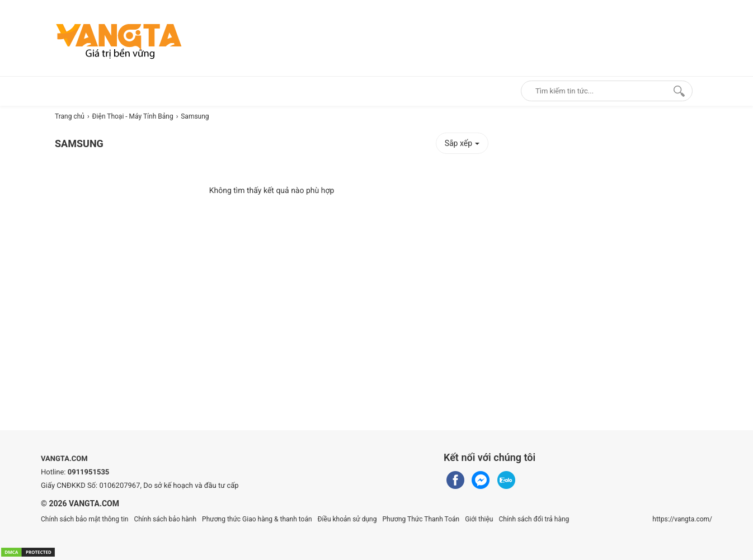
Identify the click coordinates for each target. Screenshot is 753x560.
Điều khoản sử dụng (347, 519)
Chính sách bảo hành (165, 519)
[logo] (119, 41)
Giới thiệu (479, 519)
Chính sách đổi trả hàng (534, 519)
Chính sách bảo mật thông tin (84, 519)
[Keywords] (595, 91)
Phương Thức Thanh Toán (421, 519)
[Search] (677, 91)
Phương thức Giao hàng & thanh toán (257, 519)
